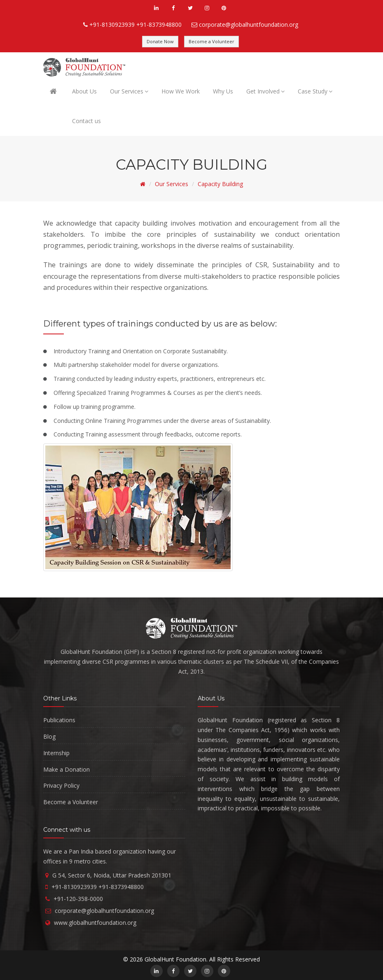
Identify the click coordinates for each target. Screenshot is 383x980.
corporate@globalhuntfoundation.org (249, 24)
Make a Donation (67, 769)
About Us (84, 91)
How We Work (181, 91)
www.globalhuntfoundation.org (95, 923)
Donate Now (160, 41)
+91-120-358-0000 (78, 899)
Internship (56, 753)
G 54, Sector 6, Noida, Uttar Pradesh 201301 (112, 875)
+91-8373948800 (159, 24)
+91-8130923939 (112, 24)
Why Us (223, 91)
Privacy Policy (61, 785)
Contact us (86, 121)
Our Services (129, 91)
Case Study (315, 91)
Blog (49, 736)
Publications (59, 720)
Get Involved (265, 91)
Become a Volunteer (211, 41)
